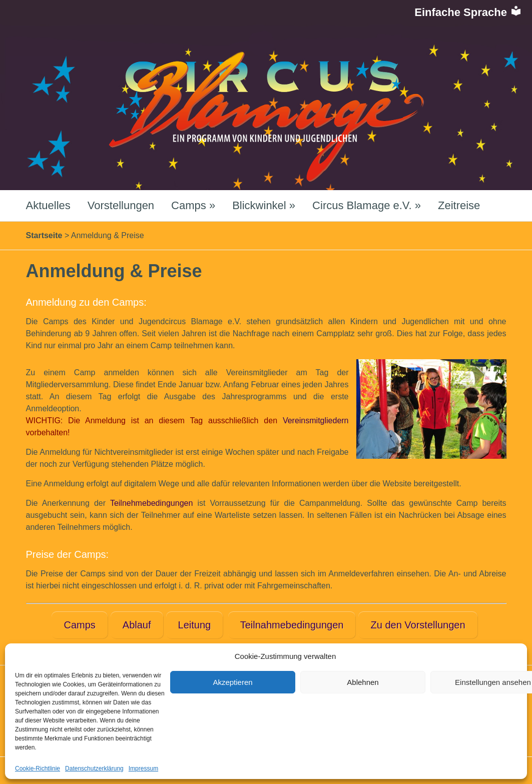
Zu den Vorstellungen (418, 625)
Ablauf (137, 625)
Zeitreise (459, 205)
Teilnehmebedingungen (151, 503)
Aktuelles (48, 205)
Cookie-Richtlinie (38, 768)
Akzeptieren (232, 682)
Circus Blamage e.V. (367, 205)
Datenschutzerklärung (94, 768)
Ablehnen (363, 682)
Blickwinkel (264, 205)
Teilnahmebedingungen (292, 625)
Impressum (143, 768)
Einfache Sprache (468, 12)
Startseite (44, 235)
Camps (193, 205)
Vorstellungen (121, 205)
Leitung (195, 625)
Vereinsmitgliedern (316, 421)
